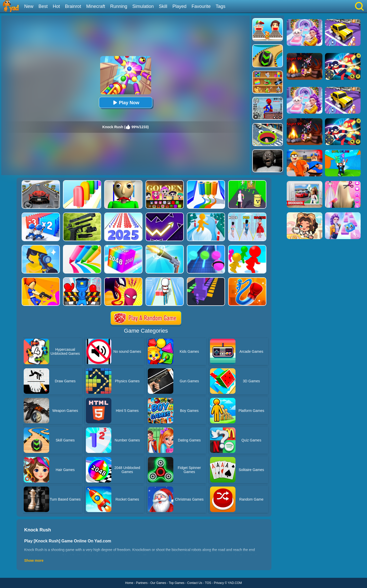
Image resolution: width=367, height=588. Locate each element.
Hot (56, 6)
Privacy (219, 583)
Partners (142, 583)
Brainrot (73, 6)
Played (179, 6)
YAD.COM (235, 583)
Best (43, 6)
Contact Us (195, 583)
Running (119, 6)
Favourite (201, 6)
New (29, 6)
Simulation (143, 6)
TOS (208, 583)
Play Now (125, 103)
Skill (163, 6)
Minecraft (96, 6)
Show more (34, 560)
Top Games (176, 583)
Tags (220, 6)
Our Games (158, 583)
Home (129, 583)
